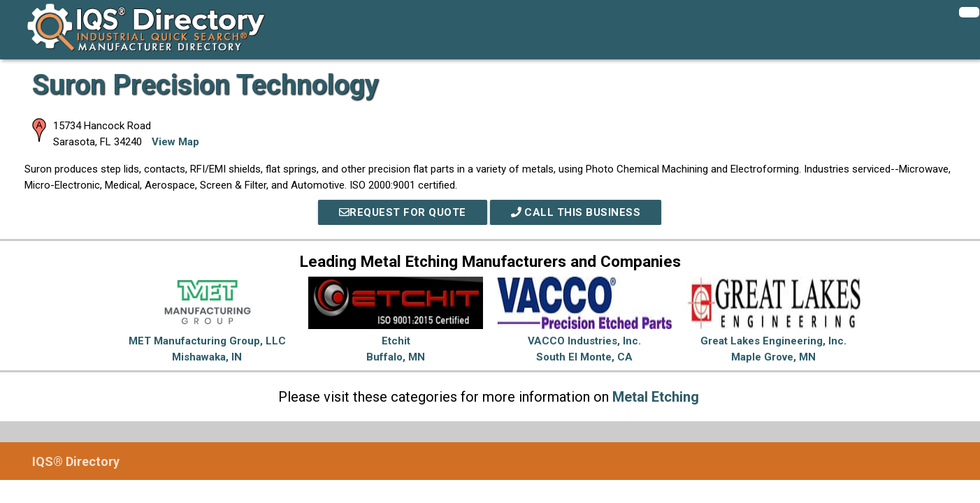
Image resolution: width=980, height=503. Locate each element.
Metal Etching (656, 397)
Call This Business (576, 212)
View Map (175, 142)
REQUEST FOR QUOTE (403, 212)
